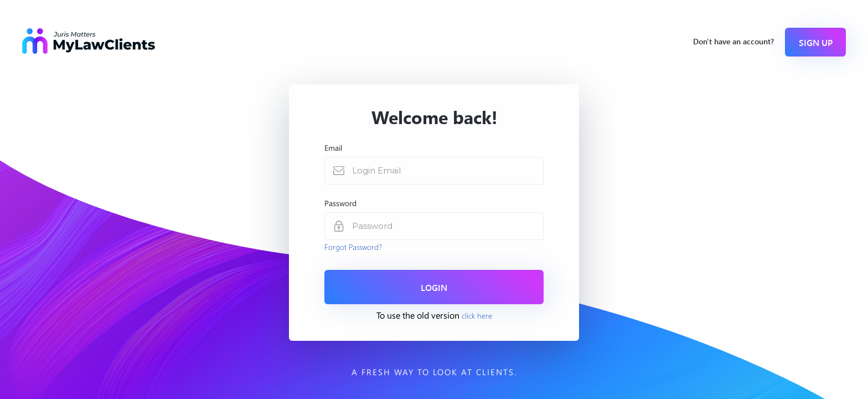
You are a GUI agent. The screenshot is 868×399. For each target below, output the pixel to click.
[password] (448, 226)
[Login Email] (448, 171)
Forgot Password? (353, 247)
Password (340, 203)
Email (333, 148)
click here (477, 315)
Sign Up (816, 42)
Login (434, 287)
